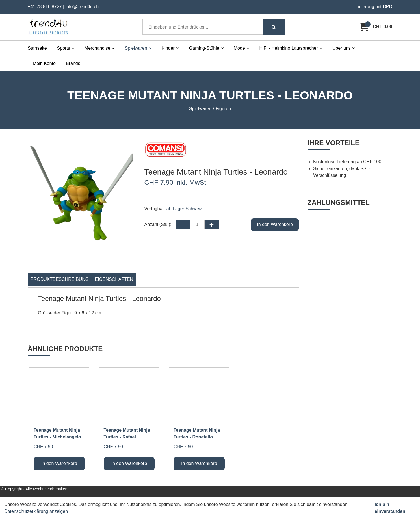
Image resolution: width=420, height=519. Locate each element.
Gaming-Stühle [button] (206, 48)
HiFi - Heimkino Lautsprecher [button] (291, 48)
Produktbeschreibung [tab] (60, 279)
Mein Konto (44, 63)
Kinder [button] (170, 48)
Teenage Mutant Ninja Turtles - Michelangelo (57, 434)
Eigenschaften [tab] (114, 279)
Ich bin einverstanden (390, 508)
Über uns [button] (344, 48)
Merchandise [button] (100, 48)
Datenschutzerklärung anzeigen (36, 511)
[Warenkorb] (376, 27)
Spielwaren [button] (138, 48)
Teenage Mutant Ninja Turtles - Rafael (127, 434)
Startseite (37, 48)
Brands (73, 63)
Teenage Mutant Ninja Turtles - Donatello (197, 434)
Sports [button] (66, 48)
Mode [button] (242, 48)
